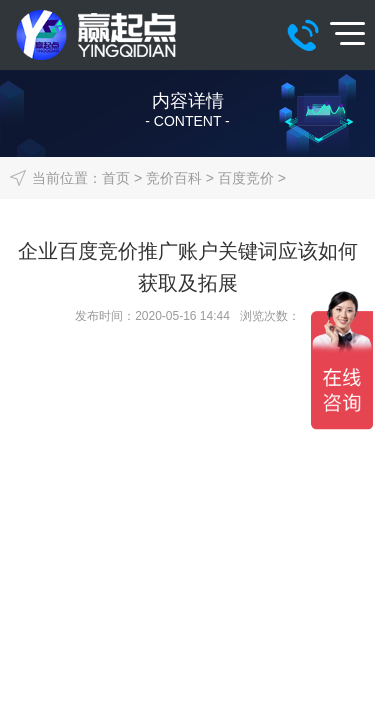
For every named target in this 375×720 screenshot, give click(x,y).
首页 (116, 178)
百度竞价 (246, 178)
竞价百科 (174, 178)
